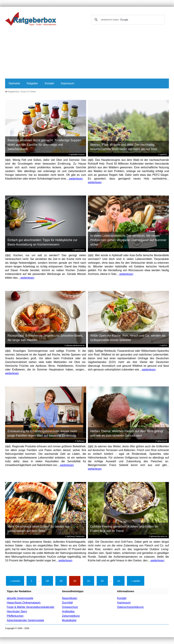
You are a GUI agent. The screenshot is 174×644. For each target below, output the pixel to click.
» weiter (136, 581)
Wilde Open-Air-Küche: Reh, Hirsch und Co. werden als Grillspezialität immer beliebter (128, 338)
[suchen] (127, 20)
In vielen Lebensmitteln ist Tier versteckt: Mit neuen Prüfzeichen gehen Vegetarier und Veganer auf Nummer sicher (128, 240)
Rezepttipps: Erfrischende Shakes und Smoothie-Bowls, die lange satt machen (45, 338)
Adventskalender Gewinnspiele (25, 620)
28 (47, 581)
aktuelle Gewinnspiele (20, 598)
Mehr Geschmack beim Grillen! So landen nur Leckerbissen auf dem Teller (38, 529)
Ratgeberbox (12, 92)
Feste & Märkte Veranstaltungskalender (31, 607)
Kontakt (49, 83)
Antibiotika (68, 611)
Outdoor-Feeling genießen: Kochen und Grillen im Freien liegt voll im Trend (124, 529)
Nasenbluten (70, 598)
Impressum (68, 83)
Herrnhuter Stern (17, 611)
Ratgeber (32, 83)
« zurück (15, 581)
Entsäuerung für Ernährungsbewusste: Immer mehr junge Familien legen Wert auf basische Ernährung (42, 433)
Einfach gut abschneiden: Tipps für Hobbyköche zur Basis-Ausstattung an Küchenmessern (42, 242)
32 (102, 581)
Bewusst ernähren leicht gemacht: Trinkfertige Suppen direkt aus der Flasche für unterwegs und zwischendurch (44, 145)
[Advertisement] (87, 53)
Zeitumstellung (71, 616)
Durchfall (67, 603)
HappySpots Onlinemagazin (24, 603)
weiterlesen (76, 179)
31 (89, 581)
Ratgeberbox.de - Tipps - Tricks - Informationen (31, 19)
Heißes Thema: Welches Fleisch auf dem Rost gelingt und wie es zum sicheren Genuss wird (127, 433)
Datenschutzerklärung (130, 607)
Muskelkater (69, 620)
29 (61, 581)
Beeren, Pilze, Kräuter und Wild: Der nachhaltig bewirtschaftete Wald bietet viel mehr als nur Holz (124, 147)
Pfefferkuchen (15, 616)
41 (119, 581)
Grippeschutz (70, 607)
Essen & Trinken (28, 92)
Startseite (14, 83)
